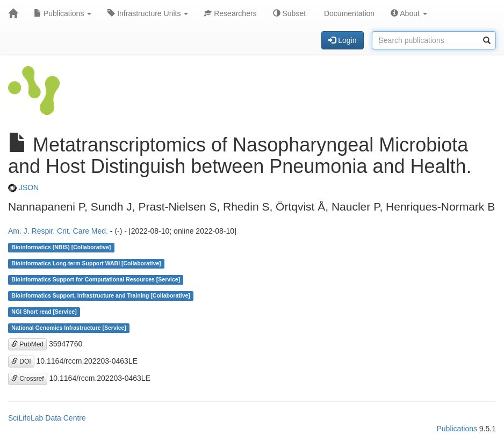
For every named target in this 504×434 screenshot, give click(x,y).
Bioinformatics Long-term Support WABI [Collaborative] (86, 264)
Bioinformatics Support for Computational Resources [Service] (96, 280)
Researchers (230, 13)
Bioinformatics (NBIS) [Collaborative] (61, 248)
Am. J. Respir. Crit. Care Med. (58, 231)
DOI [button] (21, 361)
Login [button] (342, 40)
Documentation (348, 13)
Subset (289, 13)
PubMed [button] (27, 344)
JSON (23, 187)
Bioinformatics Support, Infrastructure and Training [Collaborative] (101, 296)
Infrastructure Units (148, 13)
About (409, 13)
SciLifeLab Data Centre (47, 418)
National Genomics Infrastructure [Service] (69, 328)
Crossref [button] (28, 379)
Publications (63, 13)
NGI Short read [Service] (44, 312)
